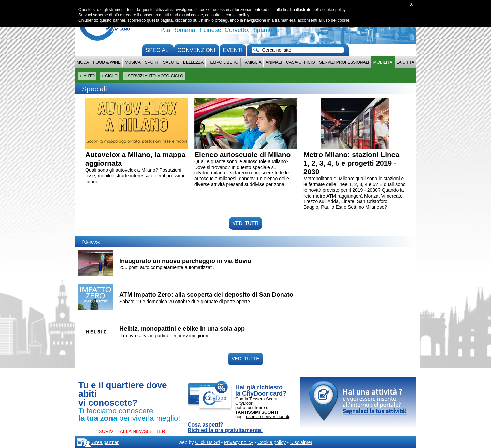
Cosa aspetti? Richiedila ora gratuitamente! (225, 428)
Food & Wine (107, 62)
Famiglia (252, 62)
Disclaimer (301, 442)
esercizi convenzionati (267, 416)
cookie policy (237, 15)
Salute (171, 62)
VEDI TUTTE (245, 359)
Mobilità (383, 62)
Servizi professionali (344, 62)
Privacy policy (239, 442)
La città (405, 62)
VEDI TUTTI (245, 223)
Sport (152, 62)
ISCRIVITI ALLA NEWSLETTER (131, 431)
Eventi (233, 50)
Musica (133, 62)
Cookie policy (272, 442)
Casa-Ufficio (301, 62)
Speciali (158, 50)
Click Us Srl (207, 442)
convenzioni (197, 50)
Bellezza (193, 62)
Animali (274, 62)
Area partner (98, 442)
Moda (83, 62)
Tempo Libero (223, 62)
